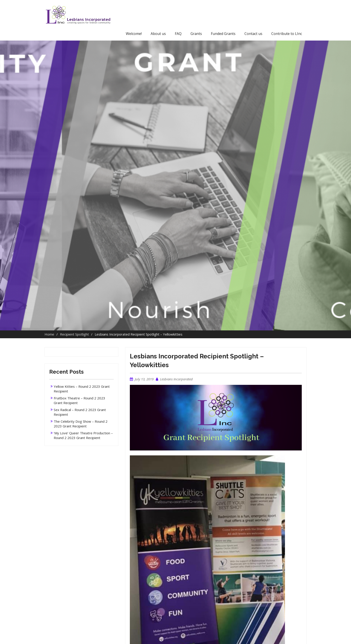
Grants (196, 34)
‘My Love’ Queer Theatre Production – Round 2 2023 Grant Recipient (83, 435)
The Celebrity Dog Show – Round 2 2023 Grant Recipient (81, 424)
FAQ (178, 34)
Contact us (253, 34)
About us (158, 34)
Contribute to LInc (287, 34)
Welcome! (134, 34)
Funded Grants (223, 34)
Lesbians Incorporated (176, 379)
